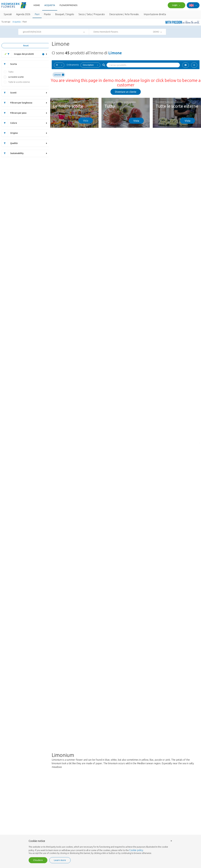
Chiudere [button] (38, 860)
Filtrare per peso (14, 113)
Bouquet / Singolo (65, 14)
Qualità (10, 143)
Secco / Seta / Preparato (92, 14)
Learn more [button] (60, 860)
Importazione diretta (155, 14)
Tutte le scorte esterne (19, 82)
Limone (59, 75)
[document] (101, 847)
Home (37, 5)
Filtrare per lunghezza (17, 103)
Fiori (37, 14)
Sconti (9, 93)
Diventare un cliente (126, 92)
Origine (10, 133)
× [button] (171, 841)
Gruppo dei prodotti (20, 54)
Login (176, 5)
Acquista (50, 5)
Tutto (11, 72)
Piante (47, 14)
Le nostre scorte (16, 77)
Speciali (8, 14)
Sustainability (13, 153)
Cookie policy (136, 850)
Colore (9, 123)
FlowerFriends (68, 5)
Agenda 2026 (23, 14)
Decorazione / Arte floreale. (124, 14)
